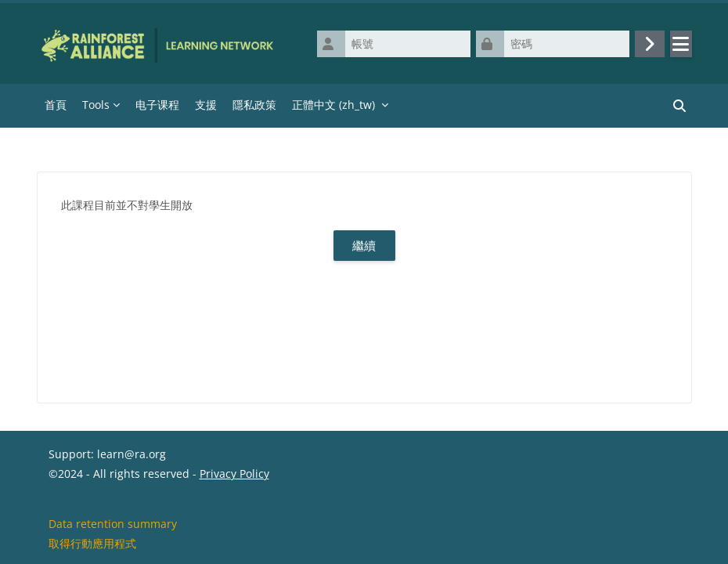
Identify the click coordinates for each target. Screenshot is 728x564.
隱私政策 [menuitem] (254, 105)
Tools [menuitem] (96, 105)
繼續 (364, 245)
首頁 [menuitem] (56, 105)
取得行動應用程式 (92, 543)
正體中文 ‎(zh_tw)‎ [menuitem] (333, 105)
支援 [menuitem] (206, 105)
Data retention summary (113, 524)
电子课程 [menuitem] (157, 105)
